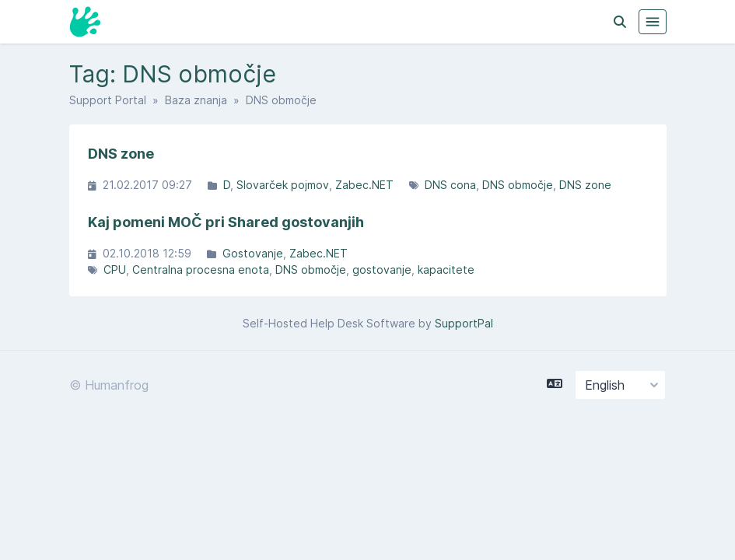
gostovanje (382, 269)
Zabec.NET (364, 185)
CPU (115, 269)
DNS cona (450, 185)
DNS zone (585, 185)
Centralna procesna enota (201, 269)
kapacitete (446, 269)
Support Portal (108, 100)
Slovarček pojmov (283, 185)
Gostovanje (253, 253)
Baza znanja (196, 100)
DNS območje (518, 185)
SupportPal (464, 323)
